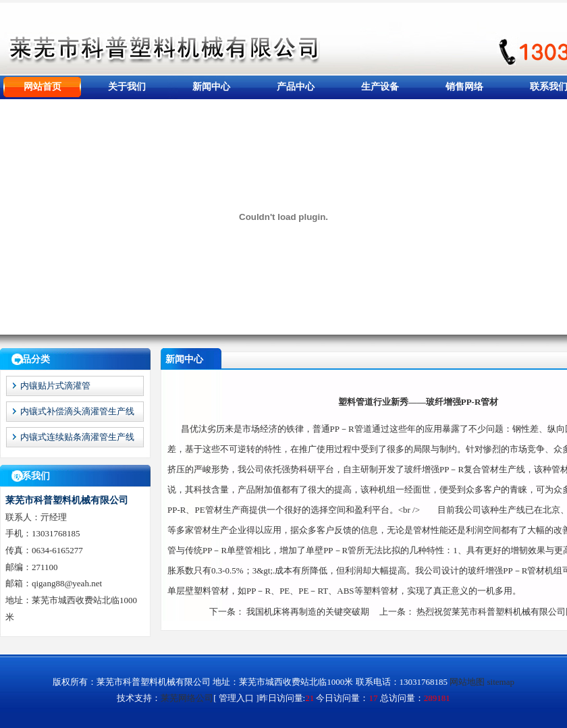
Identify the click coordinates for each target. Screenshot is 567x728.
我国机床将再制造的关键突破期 (308, 612)
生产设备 (380, 87)
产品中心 (296, 87)
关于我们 (127, 87)
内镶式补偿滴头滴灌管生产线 (77, 411)
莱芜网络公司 (187, 698)
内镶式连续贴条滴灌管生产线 (77, 437)
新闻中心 (211, 87)
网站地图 (467, 682)
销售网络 (464, 87)
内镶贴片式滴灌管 (55, 386)
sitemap (501, 682)
